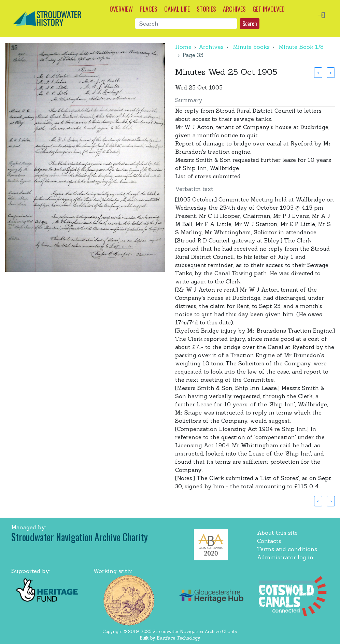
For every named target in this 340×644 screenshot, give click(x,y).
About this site (277, 533)
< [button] (318, 72)
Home (183, 47)
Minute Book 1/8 (301, 47)
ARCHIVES (234, 9)
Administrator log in (285, 557)
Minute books (251, 47)
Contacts (269, 541)
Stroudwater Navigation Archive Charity (80, 537)
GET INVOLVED (269, 9)
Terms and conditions (287, 549)
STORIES (206, 9)
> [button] (331, 72)
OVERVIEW (121, 9)
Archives (211, 47)
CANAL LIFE (177, 9)
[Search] (186, 24)
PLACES (148, 9)
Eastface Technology (179, 638)
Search (250, 24)
